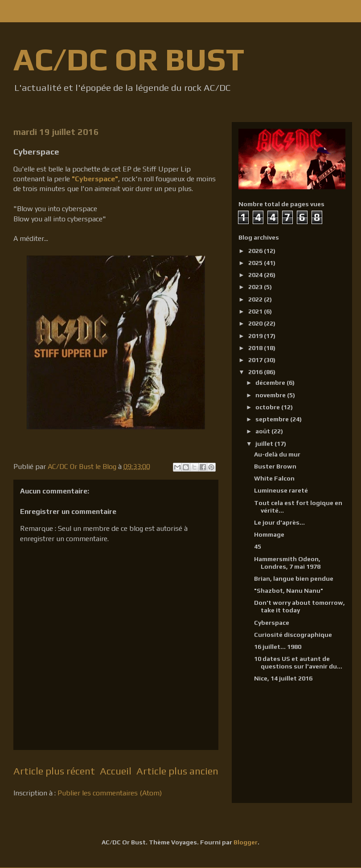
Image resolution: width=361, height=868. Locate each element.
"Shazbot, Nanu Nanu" (289, 591)
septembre (273, 419)
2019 (256, 336)
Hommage (269, 534)
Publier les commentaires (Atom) (110, 793)
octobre (268, 407)
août (263, 431)
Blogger (246, 842)
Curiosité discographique (293, 635)
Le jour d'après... (279, 522)
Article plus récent (54, 771)
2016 (256, 372)
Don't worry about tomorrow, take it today (299, 606)
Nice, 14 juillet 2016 (283, 678)
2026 (256, 251)
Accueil (116, 771)
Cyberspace (272, 623)
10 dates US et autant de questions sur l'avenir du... (298, 662)
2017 (256, 360)
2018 (256, 348)
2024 (256, 275)
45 (258, 546)
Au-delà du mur (277, 454)
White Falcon (274, 478)
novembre (271, 395)
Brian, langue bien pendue (294, 579)
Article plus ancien (177, 771)
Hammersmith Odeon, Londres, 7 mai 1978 (287, 563)
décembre (271, 383)
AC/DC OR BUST (129, 59)
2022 (256, 299)
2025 (256, 263)
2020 (256, 323)
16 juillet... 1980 (278, 647)
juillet (265, 444)
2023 (256, 287)
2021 (256, 311)
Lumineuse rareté (281, 490)
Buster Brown (275, 466)
